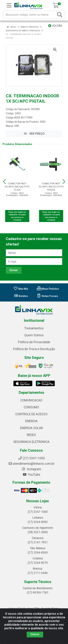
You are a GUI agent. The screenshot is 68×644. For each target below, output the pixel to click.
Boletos (21, 296)
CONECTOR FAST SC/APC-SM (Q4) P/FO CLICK (17, 187)
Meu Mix (21, 289)
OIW (16, 126)
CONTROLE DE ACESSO (31, 414)
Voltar (55, 26)
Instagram (31, 469)
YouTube (31, 475)
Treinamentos (34, 328)
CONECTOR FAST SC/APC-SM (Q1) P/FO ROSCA (51, 187)
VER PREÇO (34, 134)
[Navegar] (4, 182)
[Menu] (9, 5)
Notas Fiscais (47, 296)
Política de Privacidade (34, 342)
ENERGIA (31, 421)
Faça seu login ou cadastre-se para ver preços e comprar (17, 216)
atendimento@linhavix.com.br (31, 464)
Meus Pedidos (48, 289)
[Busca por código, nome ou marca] (30, 15)
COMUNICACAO (31, 400)
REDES (31, 435)
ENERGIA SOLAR (31, 428)
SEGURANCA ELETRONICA (31, 442)
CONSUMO (31, 407)
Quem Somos (34, 335)
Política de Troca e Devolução (34, 349)
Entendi (35, 634)
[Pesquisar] (60, 15)
